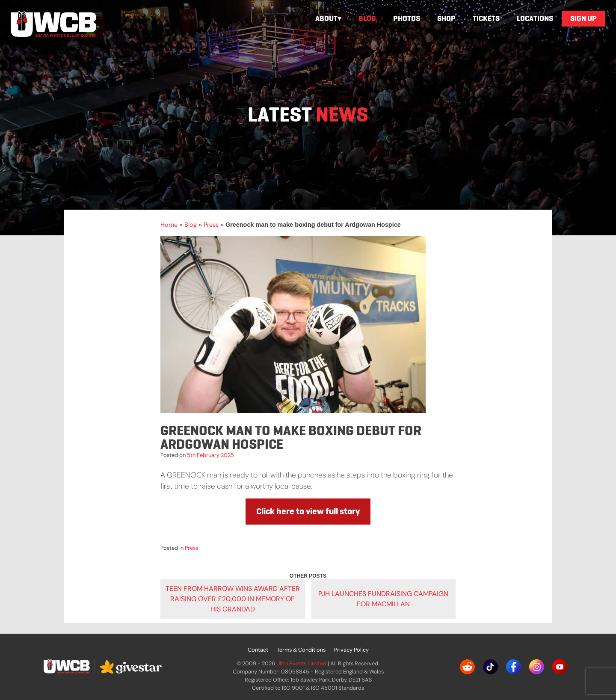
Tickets (486, 18)
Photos (407, 18)
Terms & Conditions (301, 650)
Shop (446, 18)
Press (211, 225)
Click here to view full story (308, 511)
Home (169, 225)
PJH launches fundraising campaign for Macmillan (383, 599)
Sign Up (583, 18)
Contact (258, 650)
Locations (535, 18)
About (326, 18)
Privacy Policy (351, 650)
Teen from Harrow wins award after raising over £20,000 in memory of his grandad (233, 599)
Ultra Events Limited (301, 663)
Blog (367, 18)
